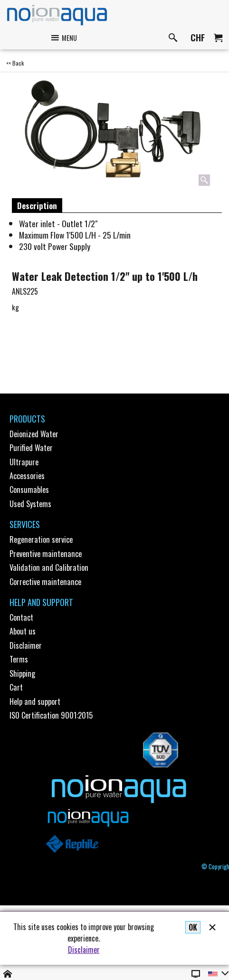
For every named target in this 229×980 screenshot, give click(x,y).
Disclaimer (84, 950)
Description (37, 206)
